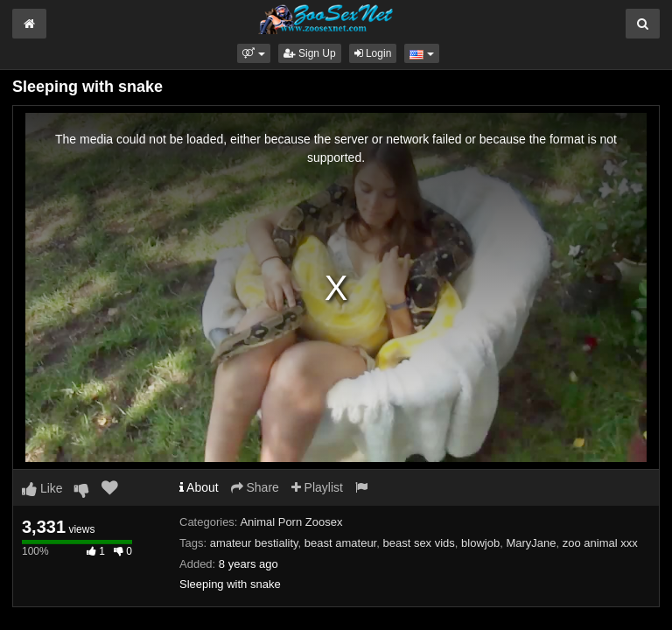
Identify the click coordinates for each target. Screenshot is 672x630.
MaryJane (531, 543)
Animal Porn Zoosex (291, 522)
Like (42, 488)
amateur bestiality (254, 543)
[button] (253, 53)
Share (255, 487)
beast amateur (340, 543)
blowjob (480, 543)
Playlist (317, 487)
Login (373, 53)
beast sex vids (418, 543)
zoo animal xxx (600, 543)
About (199, 487)
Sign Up (310, 53)
